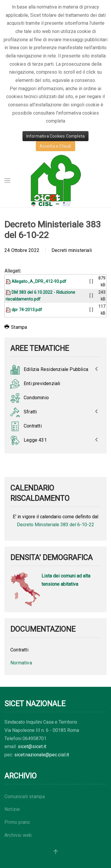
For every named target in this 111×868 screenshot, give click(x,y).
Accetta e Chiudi (55, 146)
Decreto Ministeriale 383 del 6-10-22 (55, 525)
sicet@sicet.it (32, 746)
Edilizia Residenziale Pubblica (49, 370)
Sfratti (24, 412)
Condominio (30, 398)
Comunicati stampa (25, 797)
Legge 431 (29, 440)
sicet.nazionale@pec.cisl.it (42, 755)
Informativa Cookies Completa (56, 136)
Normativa (21, 663)
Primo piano (17, 822)
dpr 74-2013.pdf (27, 310)
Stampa (16, 327)
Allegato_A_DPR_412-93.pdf (39, 282)
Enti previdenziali (35, 384)
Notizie (12, 809)
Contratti (26, 426)
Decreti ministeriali (72, 250)
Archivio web (18, 835)
